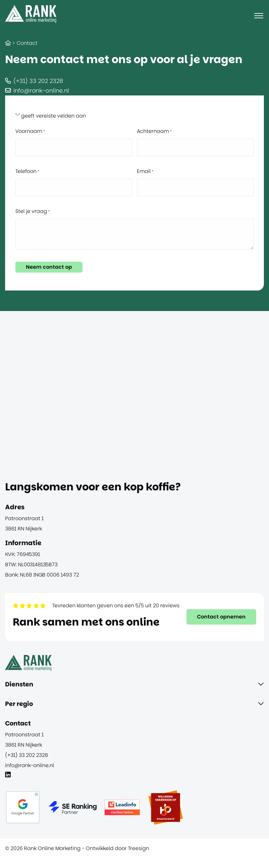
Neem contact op (49, 267)
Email (145, 171)
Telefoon (27, 171)
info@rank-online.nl (41, 90)
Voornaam (30, 131)
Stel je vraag (33, 211)
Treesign (138, 848)
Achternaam (154, 131)
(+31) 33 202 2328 (38, 81)
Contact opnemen (221, 617)
